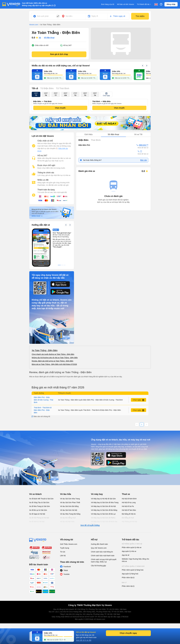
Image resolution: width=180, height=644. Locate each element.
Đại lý (124, 583)
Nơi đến (69, 16)
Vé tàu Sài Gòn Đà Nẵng (69, 506)
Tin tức (63, 552)
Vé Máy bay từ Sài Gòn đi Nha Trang (105, 502)
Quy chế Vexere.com (99, 548)
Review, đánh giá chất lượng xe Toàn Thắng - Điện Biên (52, 361)
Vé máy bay (97, 494)
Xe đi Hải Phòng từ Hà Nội (39, 518)
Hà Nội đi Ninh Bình (129, 499)
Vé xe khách (35, 494)
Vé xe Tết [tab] (138, 134)
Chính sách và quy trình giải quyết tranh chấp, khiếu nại (104, 561)
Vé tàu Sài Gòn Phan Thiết (70, 502)
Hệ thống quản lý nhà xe (132, 544)
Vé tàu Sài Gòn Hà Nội (69, 510)
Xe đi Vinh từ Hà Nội (37, 522)
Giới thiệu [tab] (89, 134)
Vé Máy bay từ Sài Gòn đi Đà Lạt (103, 514)
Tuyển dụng (65, 548)
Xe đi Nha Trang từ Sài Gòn (39, 506)
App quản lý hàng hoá (130, 574)
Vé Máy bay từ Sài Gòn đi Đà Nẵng (104, 510)
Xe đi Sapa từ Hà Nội (37, 514)
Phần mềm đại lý (128, 578)
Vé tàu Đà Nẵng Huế (68, 518)
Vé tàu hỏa (66, 494)
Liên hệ (63, 556)
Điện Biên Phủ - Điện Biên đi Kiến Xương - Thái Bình (44, 400)
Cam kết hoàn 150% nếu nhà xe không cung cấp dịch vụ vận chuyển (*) (38, 4)
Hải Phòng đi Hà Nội (129, 522)
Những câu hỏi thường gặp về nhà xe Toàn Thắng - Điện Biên (55, 358)
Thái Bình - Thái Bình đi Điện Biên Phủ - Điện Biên (43, 410)
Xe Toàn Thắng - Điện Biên (45, 350)
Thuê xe (126, 494)
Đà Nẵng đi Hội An (129, 514)
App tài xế (126, 555)
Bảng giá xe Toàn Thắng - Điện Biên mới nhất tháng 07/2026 (54, 364)
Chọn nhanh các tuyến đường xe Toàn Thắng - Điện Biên (53, 354)
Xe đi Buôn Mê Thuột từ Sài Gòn (41, 499)
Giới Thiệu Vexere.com (69, 544)
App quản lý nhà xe (129, 551)
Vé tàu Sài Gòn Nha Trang (70, 499)
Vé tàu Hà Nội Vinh (67, 522)
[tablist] (113, 135)
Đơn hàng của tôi (108, 4)
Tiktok (66, 570)
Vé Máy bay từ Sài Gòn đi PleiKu (103, 518)
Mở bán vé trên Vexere (126, 4)
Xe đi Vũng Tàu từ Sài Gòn (39, 502)
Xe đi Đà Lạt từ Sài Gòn (38, 510)
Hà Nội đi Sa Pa (128, 506)
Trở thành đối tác (144, 4)
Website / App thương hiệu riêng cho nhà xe (135, 560)
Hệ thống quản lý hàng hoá (133, 566)
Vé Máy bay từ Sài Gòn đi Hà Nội (103, 506)
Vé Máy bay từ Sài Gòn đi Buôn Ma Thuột (104, 523)
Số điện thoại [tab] (113, 134)
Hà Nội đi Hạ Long (129, 502)
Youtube (66, 574)
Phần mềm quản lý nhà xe (132, 547)
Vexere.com (34, 25)
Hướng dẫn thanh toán (99, 544)
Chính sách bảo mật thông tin (102, 552)
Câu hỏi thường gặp (98, 566)
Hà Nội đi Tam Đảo (129, 510)
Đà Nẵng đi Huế (128, 518)
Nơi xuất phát (43, 16)
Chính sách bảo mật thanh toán (103, 556)
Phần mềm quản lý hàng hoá (133, 570)
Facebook (67, 567)
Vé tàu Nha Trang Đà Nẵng (70, 514)
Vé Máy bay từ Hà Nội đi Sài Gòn (103, 499)
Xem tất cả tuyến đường (90, 525)
